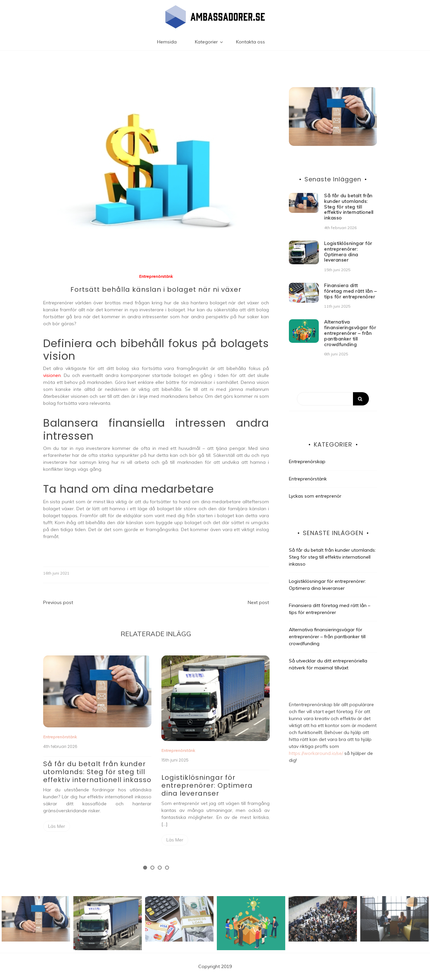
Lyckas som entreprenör (315, 496)
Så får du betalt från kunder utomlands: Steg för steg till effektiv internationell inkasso (97, 772)
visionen (52, 375)
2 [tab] (152, 868)
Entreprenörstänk (156, 276)
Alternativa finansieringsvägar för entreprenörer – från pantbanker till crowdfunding (350, 333)
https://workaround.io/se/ (316, 753)
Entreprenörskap (307, 461)
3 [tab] (160, 868)
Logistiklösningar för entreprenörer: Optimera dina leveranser (207, 785)
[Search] (333, 399)
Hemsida (167, 42)
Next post (258, 602)
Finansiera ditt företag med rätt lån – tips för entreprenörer (350, 291)
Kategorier (206, 42)
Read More (57, 826)
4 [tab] (167, 868)
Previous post (58, 602)
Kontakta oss (251, 42)
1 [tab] (145, 868)
